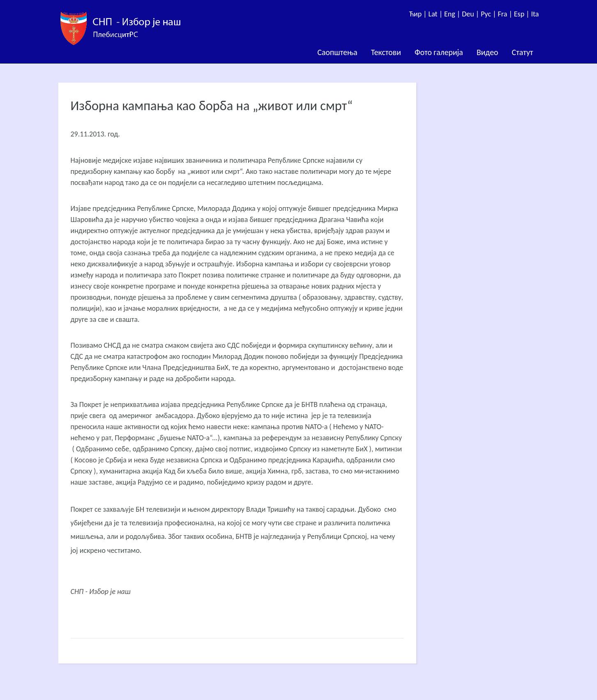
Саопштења (338, 52)
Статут (523, 52)
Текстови (386, 52)
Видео (488, 52)
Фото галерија (439, 52)
